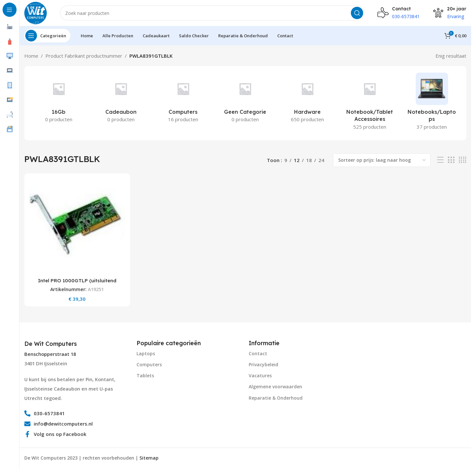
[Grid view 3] (451, 160)
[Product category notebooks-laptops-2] (432, 103)
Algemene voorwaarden (275, 387)
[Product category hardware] (307, 100)
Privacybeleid (263, 364)
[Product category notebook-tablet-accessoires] (370, 103)
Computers (149, 364)
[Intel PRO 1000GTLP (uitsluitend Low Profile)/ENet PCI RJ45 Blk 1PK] (77, 226)
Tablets (145, 375)
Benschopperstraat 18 (50, 354)
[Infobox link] (51, 344)
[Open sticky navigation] (47, 36)
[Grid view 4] (463, 160)
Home (31, 56)
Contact (258, 353)
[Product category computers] (183, 100)
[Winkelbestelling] (382, 160)
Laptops (146, 353)
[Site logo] (36, 12)
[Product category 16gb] (59, 100)
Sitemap (149, 458)
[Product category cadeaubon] (121, 100)
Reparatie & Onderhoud (276, 398)
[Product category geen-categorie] (245, 100)
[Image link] (385, 362)
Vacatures (260, 375)
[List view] (440, 160)
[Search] (212, 13)
